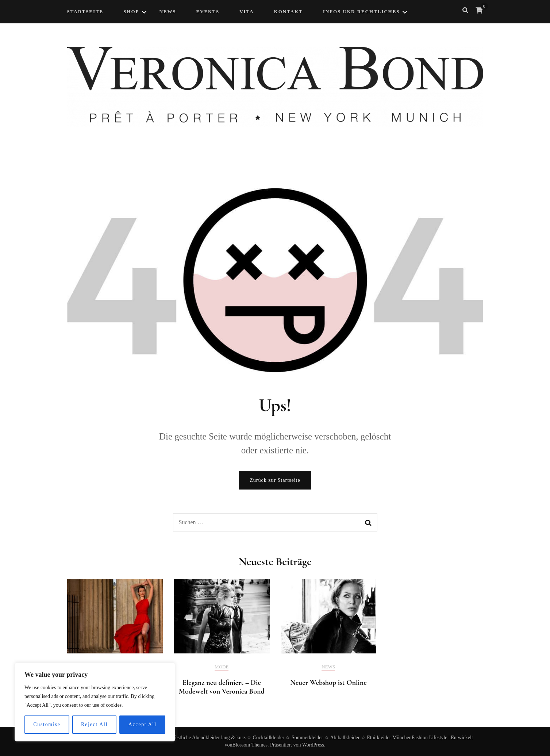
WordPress (313, 745)
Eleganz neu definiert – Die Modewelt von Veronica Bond (222, 687)
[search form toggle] (465, 10)
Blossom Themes (250, 745)
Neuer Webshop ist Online (328, 683)
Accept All (143, 724)
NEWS (168, 11)
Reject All (94, 724)
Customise (47, 724)
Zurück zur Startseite (275, 480)
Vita (247, 11)
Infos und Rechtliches (361, 11)
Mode (222, 667)
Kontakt (289, 11)
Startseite (85, 11)
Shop (131, 11)
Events (208, 11)
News (328, 667)
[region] (95, 702)
